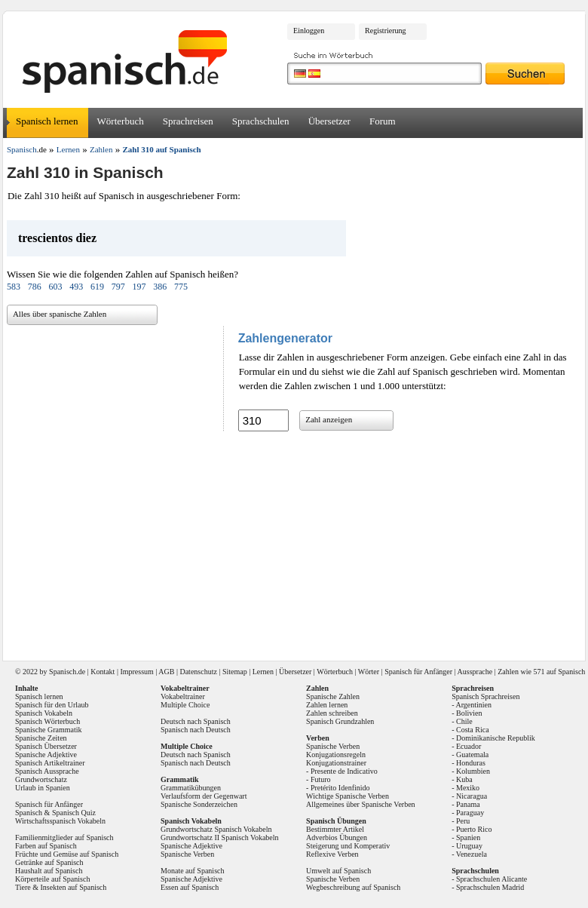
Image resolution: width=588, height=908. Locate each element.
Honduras (471, 763)
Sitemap (235, 672)
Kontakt (103, 672)
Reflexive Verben (332, 854)
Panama (468, 804)
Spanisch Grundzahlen (340, 721)
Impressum (136, 672)
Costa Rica (473, 730)
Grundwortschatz (41, 779)
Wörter (369, 672)
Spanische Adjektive (46, 755)
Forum (383, 121)
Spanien (468, 837)
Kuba (464, 779)
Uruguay (469, 846)
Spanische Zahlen (333, 696)
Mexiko (468, 788)
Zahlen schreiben (332, 713)
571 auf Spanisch (559, 672)
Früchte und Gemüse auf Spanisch (67, 854)
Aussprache (475, 672)
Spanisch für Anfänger (418, 672)
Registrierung (385, 31)
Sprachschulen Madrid (490, 887)
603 (55, 287)
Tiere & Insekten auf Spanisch (61, 887)
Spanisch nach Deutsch (196, 730)
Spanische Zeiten (41, 738)
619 (97, 287)
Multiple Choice (185, 705)
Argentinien (473, 705)
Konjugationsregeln (336, 755)
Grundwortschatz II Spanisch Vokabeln (220, 837)
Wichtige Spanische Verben (348, 796)
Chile (464, 721)
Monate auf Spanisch (192, 871)
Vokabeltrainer (183, 696)
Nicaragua (472, 796)
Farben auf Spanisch (46, 846)
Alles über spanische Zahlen (60, 314)
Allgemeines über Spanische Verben (361, 804)
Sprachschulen (261, 121)
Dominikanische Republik (496, 738)
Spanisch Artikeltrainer (50, 763)
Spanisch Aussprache (47, 771)
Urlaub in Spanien (43, 788)
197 (139, 287)
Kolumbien (473, 771)
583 (14, 287)
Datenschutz (198, 672)
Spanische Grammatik (49, 730)
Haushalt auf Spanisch (49, 871)
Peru (463, 821)
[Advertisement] (296, 541)
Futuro (321, 779)
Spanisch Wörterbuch (47, 721)
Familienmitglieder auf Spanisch (64, 837)
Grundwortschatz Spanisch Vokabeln (216, 829)
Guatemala (472, 755)
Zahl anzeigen (329, 419)
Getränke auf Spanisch (49, 862)
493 (76, 287)
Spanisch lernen (47, 121)
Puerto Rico (474, 829)
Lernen (263, 672)
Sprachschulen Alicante (492, 879)
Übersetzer (329, 121)
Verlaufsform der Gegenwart (204, 796)
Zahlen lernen (327, 705)
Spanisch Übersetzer (46, 746)
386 (160, 287)
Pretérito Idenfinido (340, 788)
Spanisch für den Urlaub (52, 705)
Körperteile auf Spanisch (52, 879)
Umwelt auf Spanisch (338, 871)
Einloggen (309, 31)
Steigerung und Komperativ (348, 846)
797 (118, 287)
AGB (166, 672)
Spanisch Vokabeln (44, 713)
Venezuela (472, 854)
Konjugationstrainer (336, 763)
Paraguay (470, 813)
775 (181, 287)
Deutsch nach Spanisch (196, 721)
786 (35, 287)
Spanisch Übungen (336, 821)
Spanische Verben (187, 854)
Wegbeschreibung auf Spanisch (353, 887)
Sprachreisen (188, 121)
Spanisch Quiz (74, 813)
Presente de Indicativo (344, 771)
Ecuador (469, 746)
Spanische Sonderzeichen (199, 804)
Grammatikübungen (191, 788)
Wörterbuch (121, 121)
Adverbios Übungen (337, 837)
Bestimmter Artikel (335, 829)
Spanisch (63, 672)
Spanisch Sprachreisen (485, 696)
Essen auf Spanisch (190, 887)
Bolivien (469, 713)
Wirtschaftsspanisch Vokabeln (60, 821)
